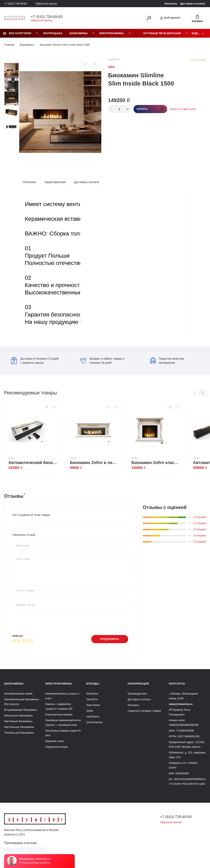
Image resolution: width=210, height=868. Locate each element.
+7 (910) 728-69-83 (16, 4)
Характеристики (55, 182)
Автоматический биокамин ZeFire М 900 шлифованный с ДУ (33, 463)
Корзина (197, 19)
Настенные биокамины (18, 721)
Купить (150, 109)
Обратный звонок (46, 4)
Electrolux (92, 694)
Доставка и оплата (193, 4)
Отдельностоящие (57, 747)
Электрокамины (111, 33)
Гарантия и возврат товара (144, 711)
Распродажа (53, 33)
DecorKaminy (95, 722)
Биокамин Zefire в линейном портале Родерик (94, 463)
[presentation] (44, 622)
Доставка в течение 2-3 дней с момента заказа (35, 361)
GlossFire (92, 699)
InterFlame (93, 717)
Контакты (171, 4)
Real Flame (93, 705)
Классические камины (59, 714)
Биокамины (79, 33)
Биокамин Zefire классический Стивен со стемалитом (156, 463)
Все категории (17, 33)
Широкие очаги (55, 741)
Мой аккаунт (170, 18)
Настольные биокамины (19, 727)
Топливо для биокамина (19, 733)
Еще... (196, 33)
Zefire (90, 711)
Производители (137, 694)
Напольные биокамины (18, 715)
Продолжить (110, 639)
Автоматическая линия (18, 694)
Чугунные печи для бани (162, 33)
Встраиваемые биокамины (21, 710)
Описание (29, 182)
